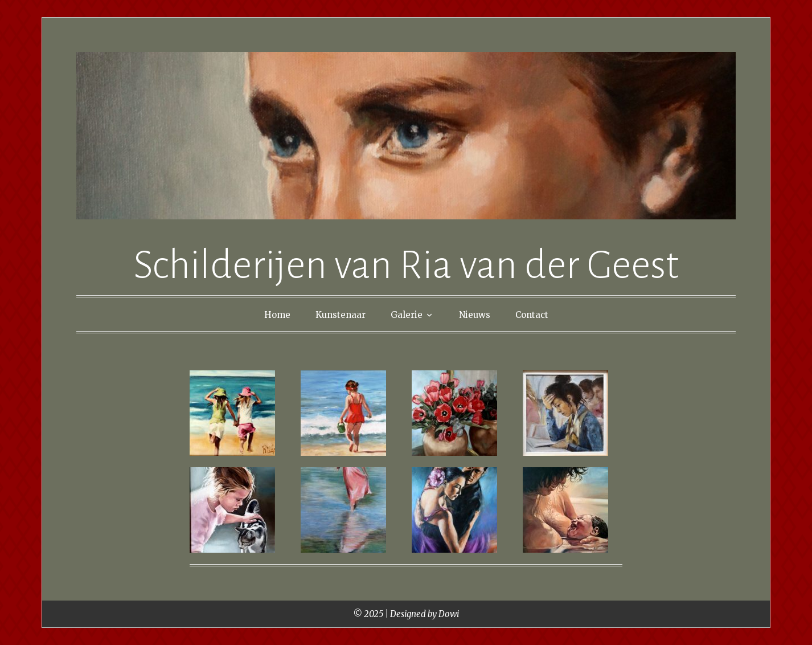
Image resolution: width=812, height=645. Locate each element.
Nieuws (475, 315)
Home (277, 315)
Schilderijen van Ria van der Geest (406, 265)
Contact (532, 315)
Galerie (407, 315)
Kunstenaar (341, 315)
